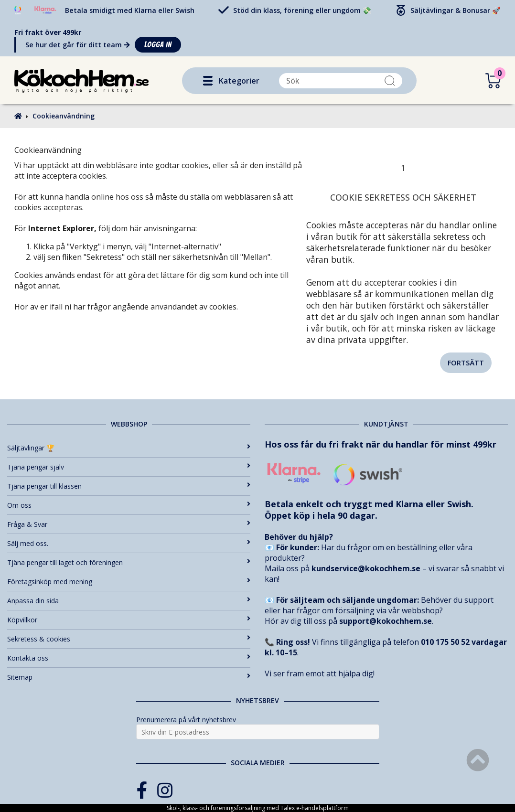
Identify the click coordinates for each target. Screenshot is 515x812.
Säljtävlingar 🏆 (129, 448)
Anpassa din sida (129, 601)
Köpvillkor (129, 620)
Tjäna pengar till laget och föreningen (129, 562)
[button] (208, 81)
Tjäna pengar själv (129, 467)
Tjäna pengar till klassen (129, 486)
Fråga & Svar (129, 524)
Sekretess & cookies (129, 639)
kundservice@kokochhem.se (366, 568)
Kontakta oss (129, 658)
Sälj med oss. (129, 543)
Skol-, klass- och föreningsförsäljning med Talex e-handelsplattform (258, 808)
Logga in (158, 45)
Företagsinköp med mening (129, 582)
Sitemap (129, 677)
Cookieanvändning (64, 116)
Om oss (129, 505)
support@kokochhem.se (386, 621)
